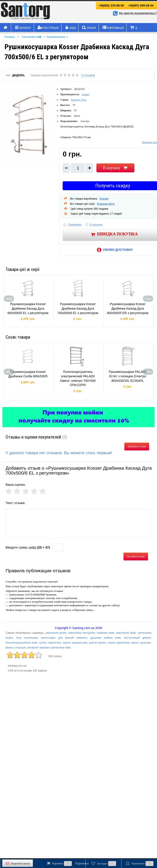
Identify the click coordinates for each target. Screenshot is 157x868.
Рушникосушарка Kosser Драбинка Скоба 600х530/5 (28, 374)
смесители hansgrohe (82, 633)
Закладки (103, 864)
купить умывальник (75, 643)
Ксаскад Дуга (79, 100)
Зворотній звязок (18, 863)
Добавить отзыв (137, 446)
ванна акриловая (119, 643)
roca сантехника (27, 638)
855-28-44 (141, 5)
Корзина (67, 864)
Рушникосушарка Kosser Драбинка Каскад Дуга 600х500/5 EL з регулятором (28, 308)
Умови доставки (114, 250)
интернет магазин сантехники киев (49, 648)
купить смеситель (50, 643)
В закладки (93, 225)
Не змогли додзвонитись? (134, 13)
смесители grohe (56, 633)
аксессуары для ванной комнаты (64, 638)
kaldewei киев (106, 633)
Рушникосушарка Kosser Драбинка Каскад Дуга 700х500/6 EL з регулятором (78, 308)
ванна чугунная (141, 643)
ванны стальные (16, 648)
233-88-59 (111, 5)
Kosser (86, 94)
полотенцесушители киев (21, 643)
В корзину (116, 168)
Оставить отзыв (136, 556)
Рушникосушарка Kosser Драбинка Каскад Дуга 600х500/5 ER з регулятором (128, 308)
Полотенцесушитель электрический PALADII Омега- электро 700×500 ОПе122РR (78, 378)
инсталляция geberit (137, 638)
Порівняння (72, 225)
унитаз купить (98, 643)
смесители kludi (126, 633)
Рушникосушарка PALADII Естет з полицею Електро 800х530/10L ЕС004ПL (128, 376)
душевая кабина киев (105, 638)
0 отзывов (88, 75)
